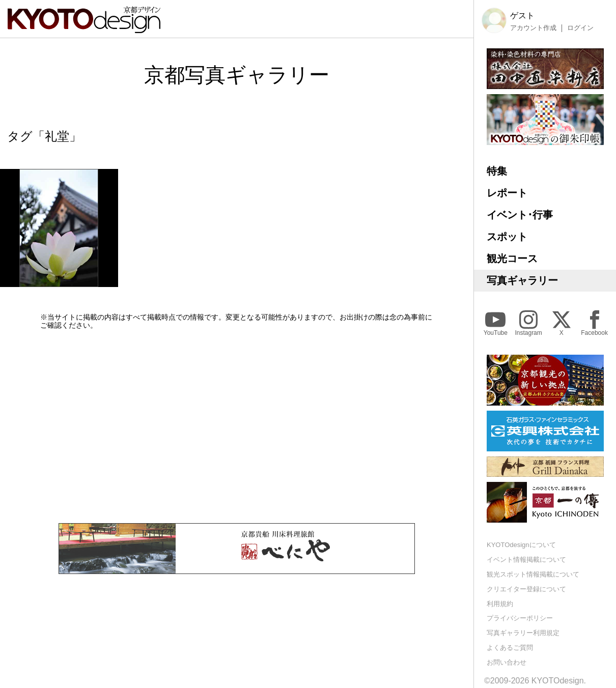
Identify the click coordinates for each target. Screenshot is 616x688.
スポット (507, 237)
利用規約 (500, 604)
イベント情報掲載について (526, 560)
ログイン (580, 28)
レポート (507, 193)
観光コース (512, 259)
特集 (497, 171)
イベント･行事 (520, 215)
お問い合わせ (507, 662)
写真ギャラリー (522, 280)
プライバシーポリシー (520, 618)
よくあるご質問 (510, 648)
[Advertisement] (237, 426)
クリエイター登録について (526, 589)
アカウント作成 (533, 28)
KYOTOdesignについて (521, 545)
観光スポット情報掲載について (533, 574)
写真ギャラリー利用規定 (523, 633)
